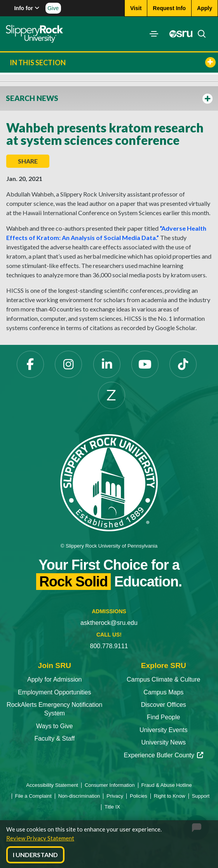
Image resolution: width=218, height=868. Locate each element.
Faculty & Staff (54, 738)
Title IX (112, 807)
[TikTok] (183, 364)
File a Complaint (33, 796)
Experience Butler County (164, 755)
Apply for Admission (55, 679)
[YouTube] (145, 364)
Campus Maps (163, 692)
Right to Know (170, 796)
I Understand (35, 855)
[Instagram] (68, 364)
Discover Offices (164, 705)
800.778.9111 (109, 646)
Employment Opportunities (55, 692)
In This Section (113, 62)
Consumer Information (110, 785)
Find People (163, 717)
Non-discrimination (79, 796)
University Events (164, 730)
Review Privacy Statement (40, 838)
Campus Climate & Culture (163, 679)
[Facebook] (30, 364)
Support (201, 796)
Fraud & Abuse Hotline (167, 785)
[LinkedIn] (107, 364)
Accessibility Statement (52, 785)
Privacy (115, 796)
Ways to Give (55, 726)
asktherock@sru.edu (109, 623)
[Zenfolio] (112, 395)
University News (163, 742)
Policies (139, 796)
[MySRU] (179, 34)
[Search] (199, 34)
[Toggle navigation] (154, 34)
